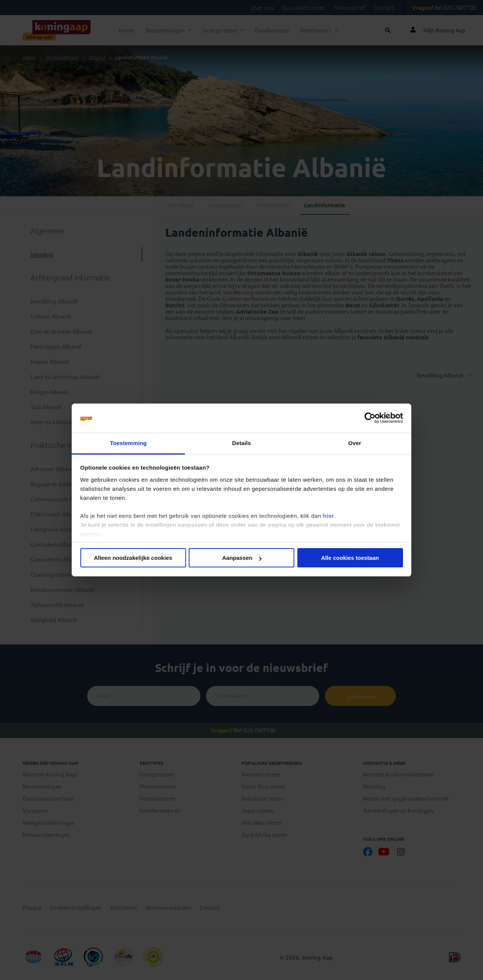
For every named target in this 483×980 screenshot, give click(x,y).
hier (329, 516)
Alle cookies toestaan (350, 558)
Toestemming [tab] (128, 443)
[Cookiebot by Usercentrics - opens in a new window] (370, 418)
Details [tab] (241, 443)
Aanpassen (242, 558)
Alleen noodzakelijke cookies (133, 558)
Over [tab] (355, 443)
